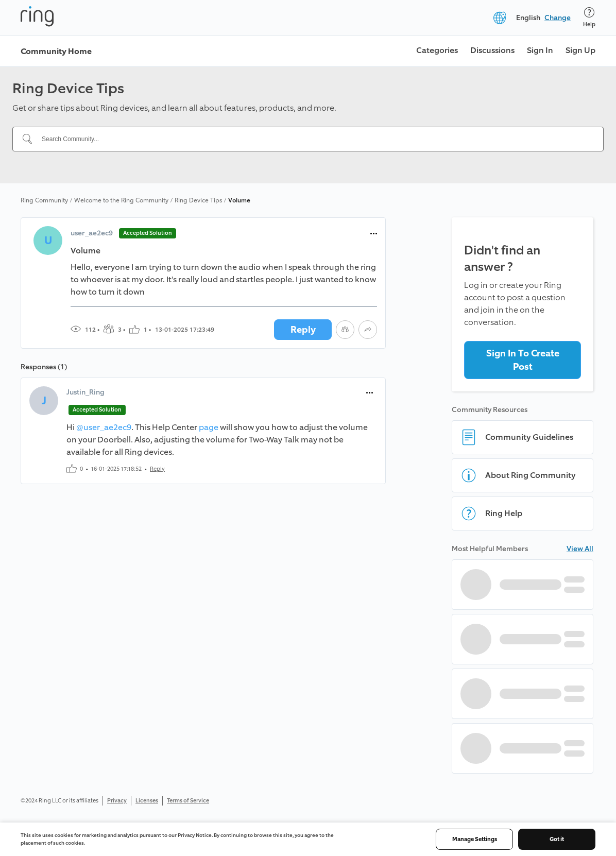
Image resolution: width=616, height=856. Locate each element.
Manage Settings (475, 839)
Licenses (147, 801)
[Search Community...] (314, 139)
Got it (557, 839)
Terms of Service (188, 801)
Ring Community (44, 200)
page (209, 427)
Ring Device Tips (198, 200)
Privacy (117, 801)
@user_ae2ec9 (104, 427)
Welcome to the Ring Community (121, 200)
